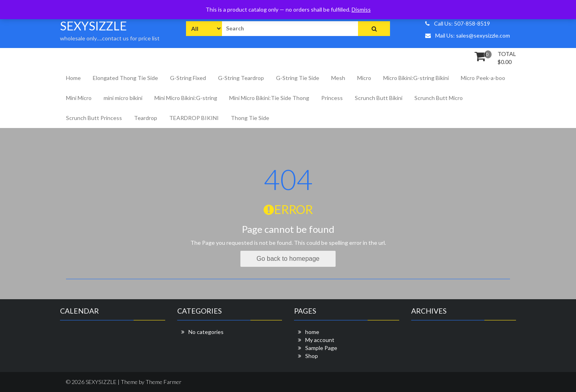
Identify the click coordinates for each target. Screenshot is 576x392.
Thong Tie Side (250, 118)
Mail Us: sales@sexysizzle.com (468, 35)
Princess (332, 98)
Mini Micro (79, 98)
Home (73, 78)
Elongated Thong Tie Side (125, 78)
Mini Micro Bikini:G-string (186, 98)
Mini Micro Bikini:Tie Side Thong (269, 98)
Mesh (338, 78)
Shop (312, 356)
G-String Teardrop (241, 78)
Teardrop (146, 118)
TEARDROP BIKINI (194, 118)
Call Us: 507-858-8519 (458, 23)
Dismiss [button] (361, 9)
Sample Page (321, 348)
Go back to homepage (288, 259)
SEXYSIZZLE (93, 26)
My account (320, 340)
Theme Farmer (164, 382)
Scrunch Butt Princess (94, 118)
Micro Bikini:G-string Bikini (416, 78)
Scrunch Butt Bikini (379, 98)
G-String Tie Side (298, 78)
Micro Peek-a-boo (483, 78)
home (312, 332)
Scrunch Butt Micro (439, 98)
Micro (364, 78)
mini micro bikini (123, 98)
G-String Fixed (188, 78)
